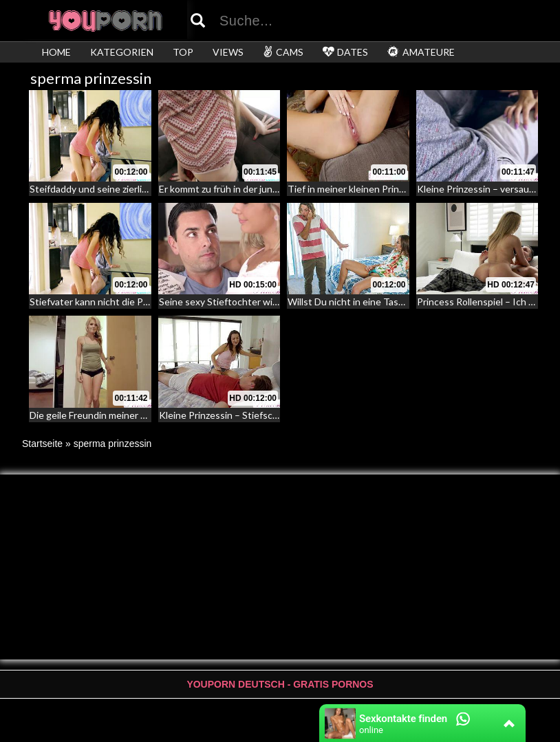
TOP (183, 52)
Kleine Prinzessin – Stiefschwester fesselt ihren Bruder (278, 415)
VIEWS (228, 52)
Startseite (42, 444)
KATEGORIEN (122, 52)
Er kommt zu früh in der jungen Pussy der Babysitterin (274, 189)
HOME (56, 52)
